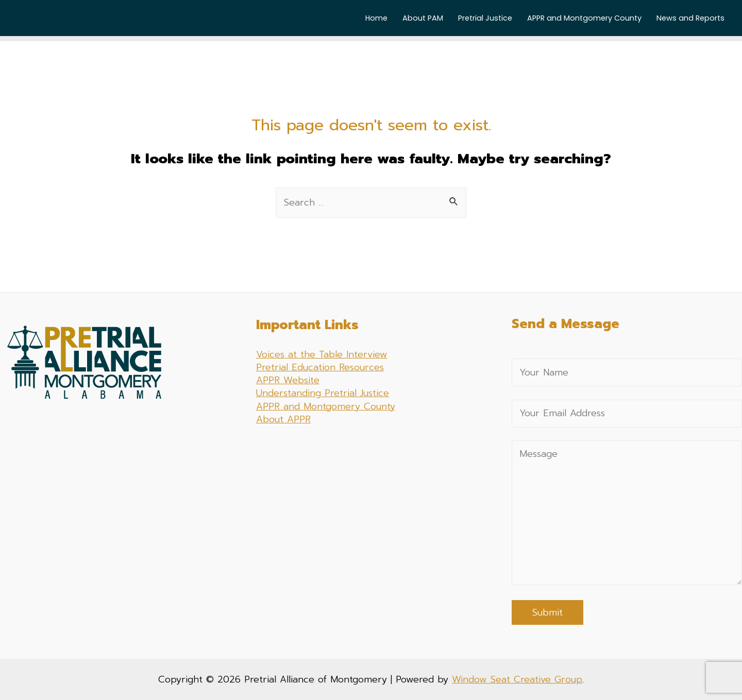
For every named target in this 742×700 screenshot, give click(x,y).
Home (376, 18)
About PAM (423, 18)
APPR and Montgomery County (584, 18)
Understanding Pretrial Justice (323, 393)
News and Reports (690, 18)
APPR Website (288, 380)
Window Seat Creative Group (517, 679)
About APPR (283, 419)
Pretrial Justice (485, 18)
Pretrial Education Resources (320, 367)
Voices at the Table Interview (322, 354)
